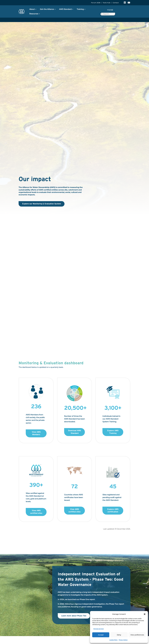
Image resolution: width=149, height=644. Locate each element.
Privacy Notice (123, 640)
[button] (145, 614)
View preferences (137, 635)
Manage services (98, 629)
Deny (119, 635)
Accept (101, 635)
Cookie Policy (114, 640)
